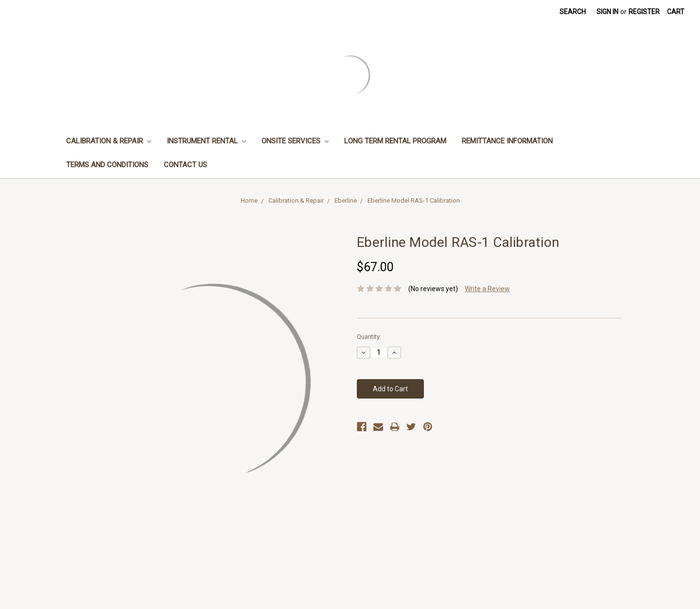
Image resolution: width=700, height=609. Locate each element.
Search (573, 12)
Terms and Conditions (107, 165)
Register (644, 12)
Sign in (607, 12)
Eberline (346, 200)
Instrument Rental (206, 141)
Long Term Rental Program (395, 141)
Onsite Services (295, 141)
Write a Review (487, 289)
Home (249, 200)
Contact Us (185, 165)
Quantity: (369, 337)
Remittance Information (507, 141)
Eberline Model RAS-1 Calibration (414, 200)
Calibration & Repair (109, 141)
